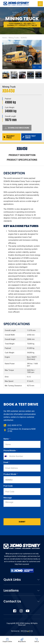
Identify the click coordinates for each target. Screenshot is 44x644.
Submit (22, 522)
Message (8, 498)
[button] (35, 67)
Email (6, 462)
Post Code (8, 486)
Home (5, 38)
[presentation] (21, 513)
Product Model (10, 474)
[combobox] (6, 456)
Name (6, 439)
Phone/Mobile (10, 451)
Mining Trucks (14, 38)
